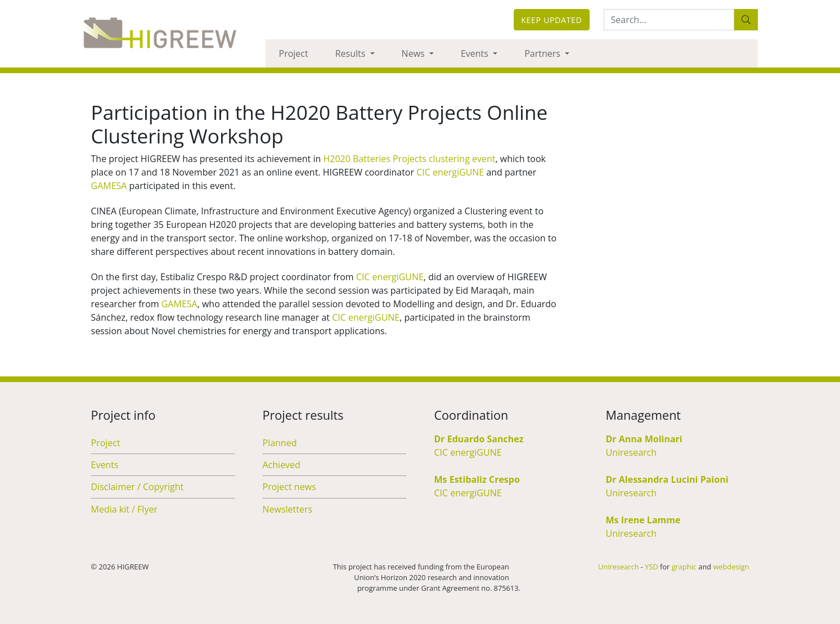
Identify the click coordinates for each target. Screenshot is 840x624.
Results (352, 53)
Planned (280, 443)
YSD (651, 567)
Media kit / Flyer (124, 509)
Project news (289, 487)
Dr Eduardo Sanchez (479, 439)
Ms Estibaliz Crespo (477, 479)
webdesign (731, 567)
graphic (684, 567)
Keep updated (551, 20)
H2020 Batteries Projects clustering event (409, 159)
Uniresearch (632, 452)
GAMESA (109, 186)
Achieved (282, 465)
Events (476, 53)
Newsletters (288, 509)
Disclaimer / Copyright (138, 487)
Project (294, 53)
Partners (543, 53)
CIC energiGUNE (450, 172)
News (414, 53)
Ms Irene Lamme (643, 520)
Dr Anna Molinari (644, 439)
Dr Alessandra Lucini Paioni (667, 479)
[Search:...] (669, 20)
